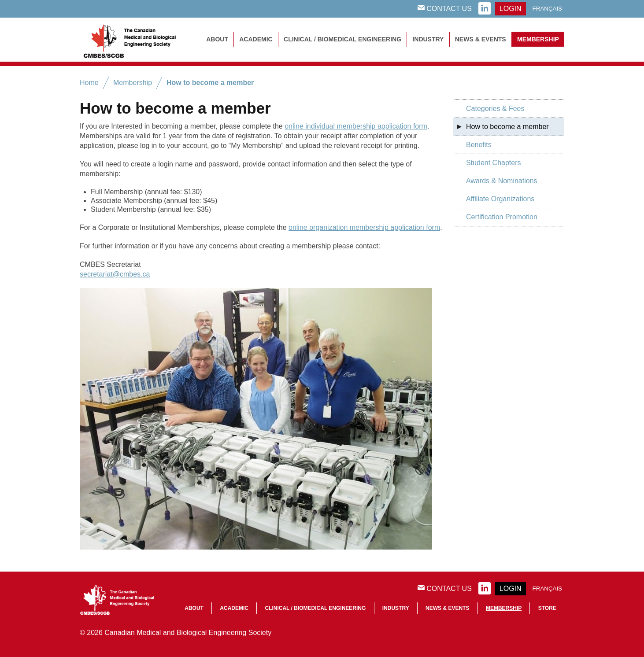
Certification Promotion (502, 217)
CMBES (139, 40)
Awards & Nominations (502, 181)
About (217, 39)
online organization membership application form (364, 227)
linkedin (485, 9)
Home (89, 83)
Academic (256, 39)
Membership (538, 39)
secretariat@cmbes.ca (115, 274)
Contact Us (445, 8)
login (511, 9)
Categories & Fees (495, 109)
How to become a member (210, 83)
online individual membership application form (356, 126)
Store (547, 608)
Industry (428, 39)
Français (547, 9)
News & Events (481, 39)
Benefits (479, 145)
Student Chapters (494, 163)
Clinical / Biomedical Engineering (342, 39)
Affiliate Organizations (500, 199)
